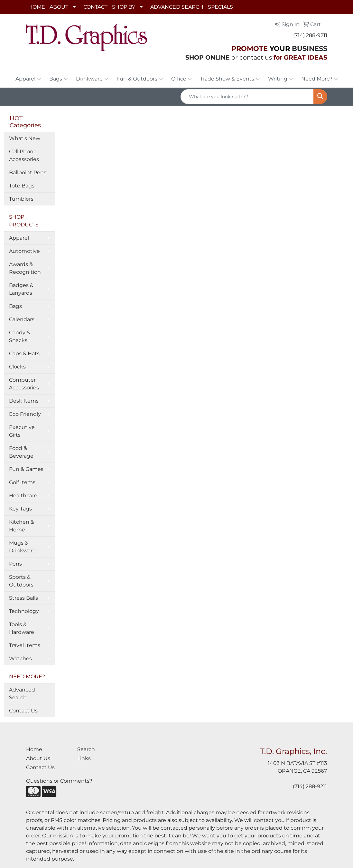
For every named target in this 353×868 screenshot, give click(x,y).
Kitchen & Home (22, 526)
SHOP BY (124, 7)
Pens (15, 564)
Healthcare (23, 496)
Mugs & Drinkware (22, 547)
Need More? (320, 79)
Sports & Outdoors (21, 581)
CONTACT (95, 7)
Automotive (24, 251)
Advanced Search (22, 694)
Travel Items (25, 645)
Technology (24, 611)
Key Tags (20, 509)
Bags (58, 79)
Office (181, 79)
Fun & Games (26, 469)
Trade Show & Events (230, 79)
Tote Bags (22, 186)
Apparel (28, 79)
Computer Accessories (24, 384)
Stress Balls (23, 598)
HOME (37, 7)
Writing (280, 79)
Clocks (17, 367)
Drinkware (92, 79)
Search (86, 749)
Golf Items (22, 482)
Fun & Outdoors (140, 79)
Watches (20, 658)
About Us (38, 758)
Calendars (22, 319)
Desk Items (24, 401)
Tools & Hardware (22, 628)
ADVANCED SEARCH (177, 7)
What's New (25, 138)
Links (84, 758)
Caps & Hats (24, 353)
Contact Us (23, 711)
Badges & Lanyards (21, 289)
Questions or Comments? (59, 781)
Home (34, 749)
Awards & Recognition (25, 268)
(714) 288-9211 (310, 35)
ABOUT (59, 7)
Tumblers (21, 199)
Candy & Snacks (20, 336)
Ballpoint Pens (28, 172)
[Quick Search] (247, 97)
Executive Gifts (22, 431)
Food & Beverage (21, 452)
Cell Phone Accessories (24, 155)
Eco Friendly (25, 414)
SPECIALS (220, 7)
